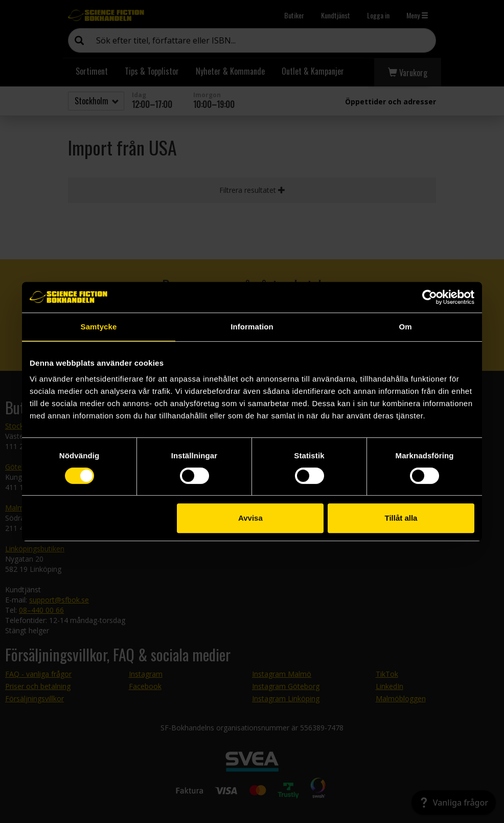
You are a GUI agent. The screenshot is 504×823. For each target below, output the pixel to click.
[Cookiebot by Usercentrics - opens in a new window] (430, 297)
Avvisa (250, 518)
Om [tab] (405, 327)
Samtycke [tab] (99, 327)
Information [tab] (252, 327)
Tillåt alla (401, 518)
